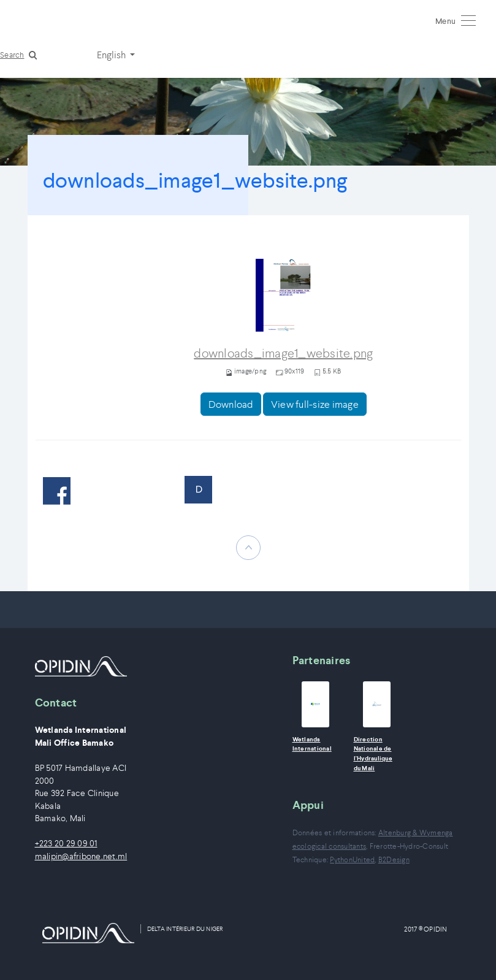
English (112, 55)
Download (231, 404)
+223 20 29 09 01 (66, 844)
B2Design (394, 859)
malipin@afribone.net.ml (81, 856)
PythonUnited (352, 859)
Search (12, 55)
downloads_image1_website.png (283, 354)
